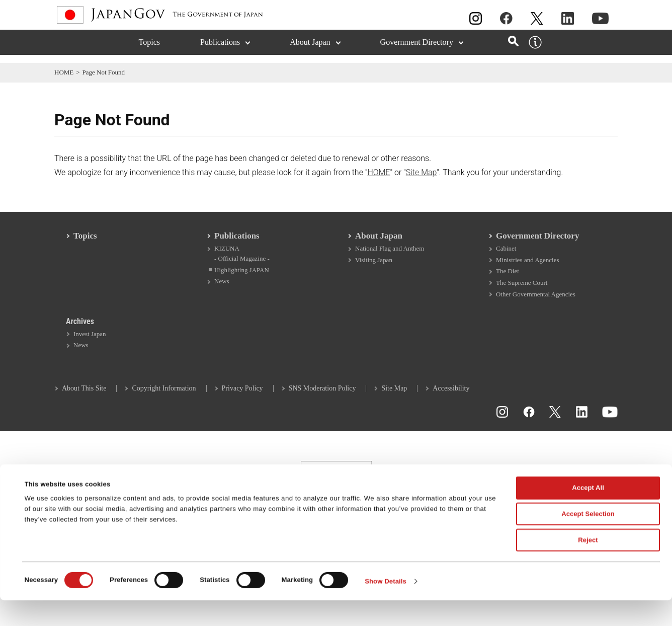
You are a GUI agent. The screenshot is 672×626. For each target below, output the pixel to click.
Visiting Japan (374, 266)
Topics (149, 50)
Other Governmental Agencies (536, 301)
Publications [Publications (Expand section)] (220, 50)
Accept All (588, 514)
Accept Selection (588, 540)
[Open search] (513, 49)
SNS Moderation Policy (322, 397)
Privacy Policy (242, 397)
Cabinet (506, 254)
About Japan (379, 242)
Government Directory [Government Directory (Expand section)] (417, 50)
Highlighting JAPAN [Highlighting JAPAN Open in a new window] (242, 277)
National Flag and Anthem (390, 254)
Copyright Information (164, 397)
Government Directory (537, 242)
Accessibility (451, 397)
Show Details (386, 607)
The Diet (508, 278)
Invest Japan (90, 342)
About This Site (84, 397)
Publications (237, 242)
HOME (64, 72)
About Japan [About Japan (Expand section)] (310, 50)
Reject (588, 566)
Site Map (421, 172)
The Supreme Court (522, 290)
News (222, 288)
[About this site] (535, 50)
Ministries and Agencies (528, 266)
